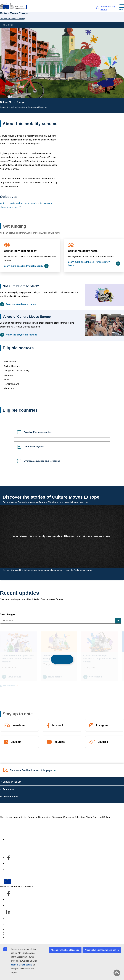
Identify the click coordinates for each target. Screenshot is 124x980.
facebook (58, 725)
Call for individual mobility (20, 251)
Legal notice (11, 940)
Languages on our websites (19, 932)
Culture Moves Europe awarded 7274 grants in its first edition (100, 659)
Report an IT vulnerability (18, 930)
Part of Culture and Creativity (13, 19)
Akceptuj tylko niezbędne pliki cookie (102, 950)
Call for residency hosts (83, 251)
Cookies (9, 935)
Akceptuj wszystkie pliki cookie (65, 950)
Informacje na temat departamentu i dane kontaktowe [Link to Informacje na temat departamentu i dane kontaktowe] (32, 840)
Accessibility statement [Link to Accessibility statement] (17, 824)
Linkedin (16, 742)
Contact (9, 925)
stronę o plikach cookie (22, 965)
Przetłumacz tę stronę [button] (108, 8)
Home (3, 25)
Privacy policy (12, 937)
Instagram (102, 725)
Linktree (103, 742)
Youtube (60, 742)
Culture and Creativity (22, 809)
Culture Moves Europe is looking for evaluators (56, 657)
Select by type (7, 614)
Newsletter (19, 725)
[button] (98, 8)
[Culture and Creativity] (15, 6)
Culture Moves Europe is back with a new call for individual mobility (18, 659)
